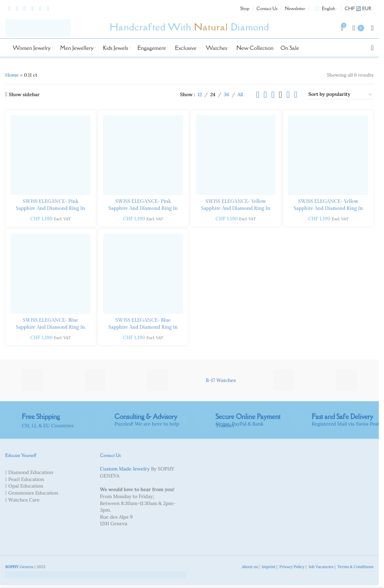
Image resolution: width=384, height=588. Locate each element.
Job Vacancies (320, 567)
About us (249, 567)
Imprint (268, 567)
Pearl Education (26, 479)
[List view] (258, 95)
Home (12, 75)
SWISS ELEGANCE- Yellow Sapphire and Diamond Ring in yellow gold (328, 208)
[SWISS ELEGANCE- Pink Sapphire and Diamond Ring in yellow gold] (51, 155)
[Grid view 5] (288, 95)
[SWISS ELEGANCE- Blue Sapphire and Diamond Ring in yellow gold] (51, 274)
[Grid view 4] (280, 95)
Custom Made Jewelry (125, 469)
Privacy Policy (291, 567)
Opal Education (26, 486)
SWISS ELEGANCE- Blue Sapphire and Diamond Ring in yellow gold (51, 327)
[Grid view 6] (296, 95)
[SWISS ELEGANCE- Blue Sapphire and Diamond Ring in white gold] (143, 274)
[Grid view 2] (265, 95)
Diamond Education (31, 472)
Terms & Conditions (355, 567)
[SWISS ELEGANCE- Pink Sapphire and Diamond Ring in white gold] (143, 155)
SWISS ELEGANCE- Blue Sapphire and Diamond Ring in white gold (143, 327)
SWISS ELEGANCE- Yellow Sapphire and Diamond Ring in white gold (236, 208)
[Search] (372, 48)
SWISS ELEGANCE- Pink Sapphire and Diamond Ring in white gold (143, 208)
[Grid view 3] (273, 95)
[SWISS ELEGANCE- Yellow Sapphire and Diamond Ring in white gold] (236, 155)
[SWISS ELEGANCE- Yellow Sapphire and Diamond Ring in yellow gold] (328, 155)
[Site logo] (38, 28)
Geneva (19, 567)
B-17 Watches (221, 380)
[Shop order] (341, 94)
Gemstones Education (33, 493)
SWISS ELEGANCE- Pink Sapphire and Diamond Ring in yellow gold (51, 208)
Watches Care (24, 500)
